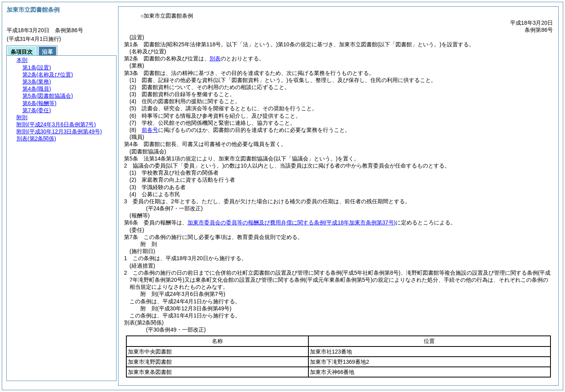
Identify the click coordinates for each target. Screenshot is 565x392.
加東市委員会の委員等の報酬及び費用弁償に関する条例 (292, 222)
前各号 (150, 130)
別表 (215, 58)
